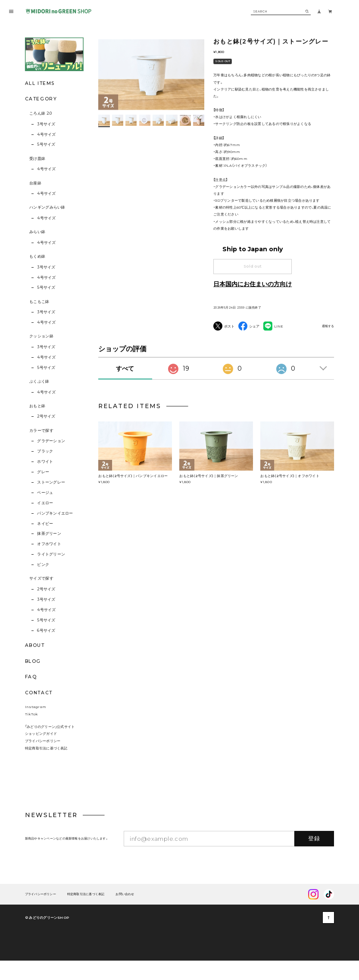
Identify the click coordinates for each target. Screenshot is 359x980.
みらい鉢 (37, 232)
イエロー (45, 503)
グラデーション (51, 441)
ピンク (43, 565)
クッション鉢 (41, 336)
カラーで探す (41, 431)
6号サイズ (46, 630)
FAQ (31, 677)
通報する (328, 326)
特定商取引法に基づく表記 (46, 765)
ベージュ (45, 493)
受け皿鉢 (37, 159)
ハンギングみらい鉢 (47, 207)
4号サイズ (46, 134)
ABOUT (35, 645)
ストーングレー (51, 482)
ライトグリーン (51, 554)
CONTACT (39, 693)
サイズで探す (41, 578)
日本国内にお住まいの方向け (253, 284)
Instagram (36, 724)
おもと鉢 (37, 406)
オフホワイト (49, 544)
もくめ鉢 (37, 256)
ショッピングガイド (41, 751)
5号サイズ (46, 144)
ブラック (45, 451)
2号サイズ (46, 416)
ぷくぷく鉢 (39, 381)
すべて (125, 386)
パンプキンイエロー (55, 513)
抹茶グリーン (49, 534)
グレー (43, 472)
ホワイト (45, 462)
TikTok (31, 731)
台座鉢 (35, 183)
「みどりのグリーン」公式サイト (50, 744)
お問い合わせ (125, 912)
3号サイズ (46, 124)
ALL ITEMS (40, 83)
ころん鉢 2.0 (41, 113)
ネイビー (45, 524)
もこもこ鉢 (39, 302)
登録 (314, 856)
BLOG (33, 661)
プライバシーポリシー (43, 758)
